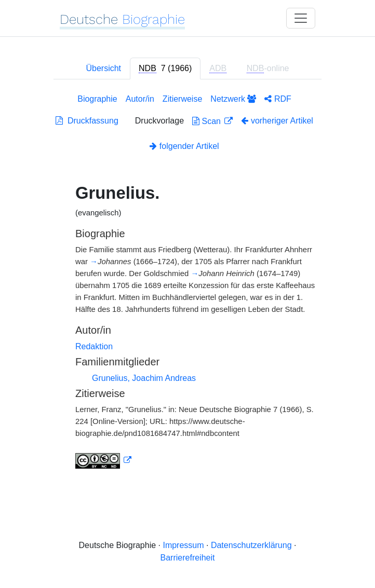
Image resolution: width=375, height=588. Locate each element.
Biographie (97, 99)
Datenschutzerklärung (251, 545)
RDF (278, 99)
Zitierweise (182, 99)
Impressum (183, 545)
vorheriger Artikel (277, 121)
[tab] (165, 69)
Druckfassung (87, 121)
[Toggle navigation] (301, 18)
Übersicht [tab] (103, 68)
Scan (207, 121)
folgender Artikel (184, 146)
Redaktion (94, 346)
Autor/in (140, 99)
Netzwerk (233, 99)
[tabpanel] (187, 283)
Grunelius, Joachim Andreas (144, 378)
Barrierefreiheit (188, 558)
